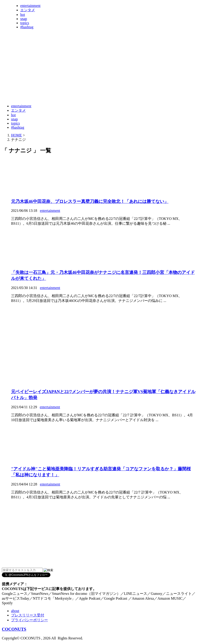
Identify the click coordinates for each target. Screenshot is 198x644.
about (15, 611)
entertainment (30, 6)
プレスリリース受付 (28, 615)
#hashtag (27, 27)
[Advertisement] (86, 89)
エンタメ (28, 10)
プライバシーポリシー (29, 620)
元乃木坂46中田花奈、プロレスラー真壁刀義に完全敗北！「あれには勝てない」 (90, 201)
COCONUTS (14, 629)
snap (24, 19)
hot (23, 15)
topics (25, 23)
